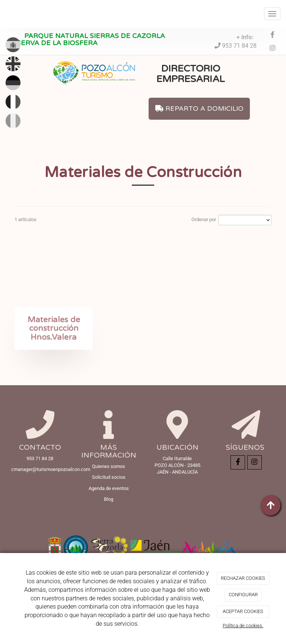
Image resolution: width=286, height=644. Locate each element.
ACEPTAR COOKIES (243, 611)
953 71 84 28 (239, 46)
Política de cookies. (243, 626)
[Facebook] (273, 35)
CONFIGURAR (243, 595)
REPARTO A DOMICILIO (199, 109)
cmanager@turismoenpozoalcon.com (51, 469)
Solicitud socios (109, 477)
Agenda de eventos (109, 488)
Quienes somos (109, 466)
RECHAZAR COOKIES (243, 578)
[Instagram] (273, 48)
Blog (109, 499)
